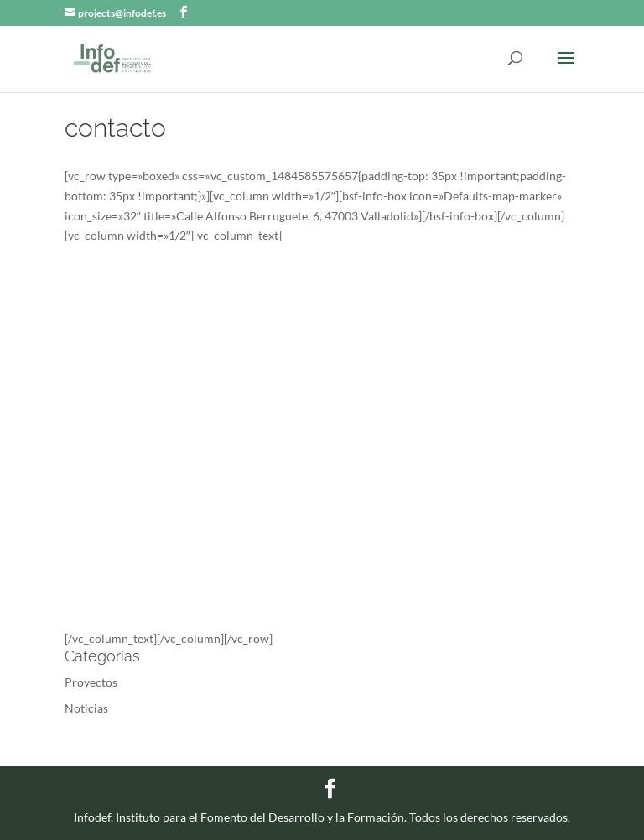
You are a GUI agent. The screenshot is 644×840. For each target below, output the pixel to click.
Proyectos (91, 682)
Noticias (86, 708)
